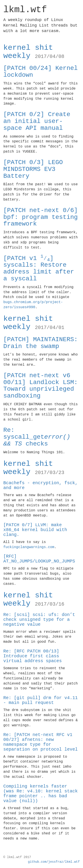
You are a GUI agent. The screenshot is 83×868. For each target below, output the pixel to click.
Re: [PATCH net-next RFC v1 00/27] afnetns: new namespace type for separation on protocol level (41, 742)
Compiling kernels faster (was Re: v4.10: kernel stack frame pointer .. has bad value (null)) (41, 794)
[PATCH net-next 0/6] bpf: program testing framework (41, 217)
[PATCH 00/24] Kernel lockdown (41, 72)
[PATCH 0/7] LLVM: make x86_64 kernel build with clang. (35, 530)
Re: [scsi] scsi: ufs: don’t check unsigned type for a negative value (39, 620)
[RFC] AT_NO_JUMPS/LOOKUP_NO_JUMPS (39, 559)
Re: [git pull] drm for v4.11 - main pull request (41, 700)
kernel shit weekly (34, 52)
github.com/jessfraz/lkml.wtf (54, 862)
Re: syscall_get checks (37, 437)
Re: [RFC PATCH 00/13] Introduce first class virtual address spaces (33, 656)
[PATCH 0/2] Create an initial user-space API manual (37, 121)
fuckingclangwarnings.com (29, 547)
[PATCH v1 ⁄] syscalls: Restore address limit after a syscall (39, 269)
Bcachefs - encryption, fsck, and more (41, 485)
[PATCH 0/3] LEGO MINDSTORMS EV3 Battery (33, 169)
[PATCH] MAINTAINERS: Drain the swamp (41, 343)
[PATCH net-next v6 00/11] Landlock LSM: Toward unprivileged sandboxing (41, 386)
